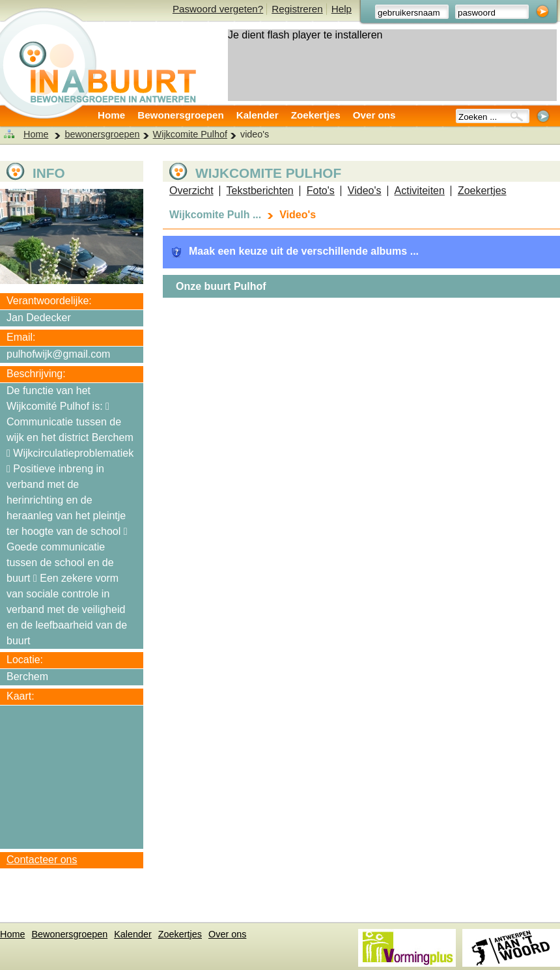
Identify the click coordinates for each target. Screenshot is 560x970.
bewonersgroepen (102, 134)
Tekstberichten (260, 191)
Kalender (258, 115)
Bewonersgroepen (181, 115)
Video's (365, 191)
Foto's (321, 191)
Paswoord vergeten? (218, 9)
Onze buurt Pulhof (221, 286)
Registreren (297, 9)
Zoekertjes (316, 115)
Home (111, 115)
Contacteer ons (42, 860)
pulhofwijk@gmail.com (58, 354)
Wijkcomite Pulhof (190, 134)
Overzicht (191, 191)
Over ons (374, 115)
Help (342, 9)
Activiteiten (420, 191)
